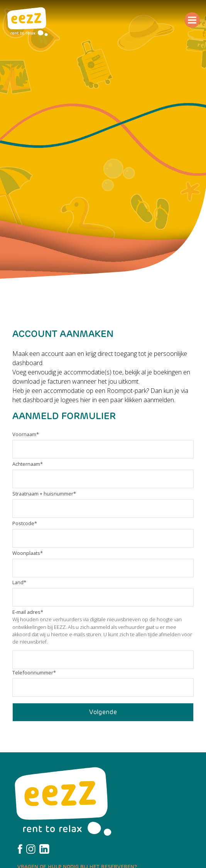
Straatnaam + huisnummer (44, 494)
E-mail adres (28, 612)
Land (19, 582)
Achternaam (28, 464)
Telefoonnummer (34, 672)
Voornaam (26, 434)
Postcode (25, 523)
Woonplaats (28, 553)
